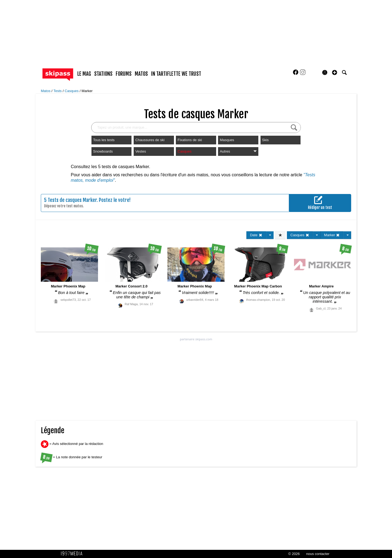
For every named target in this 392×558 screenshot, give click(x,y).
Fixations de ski (190, 140)
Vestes (141, 151)
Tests (58, 91)
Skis (266, 140)
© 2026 (294, 554)
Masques (227, 140)
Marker (87, 91)
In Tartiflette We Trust (176, 74)
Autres (238, 151)
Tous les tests (104, 140)
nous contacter (318, 554)
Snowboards (103, 151)
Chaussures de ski (150, 140)
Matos (46, 91)
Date (256, 235)
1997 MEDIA (73, 554)
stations (103, 74)
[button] (335, 72)
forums (124, 74)
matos (141, 74)
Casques (72, 91)
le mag (84, 74)
